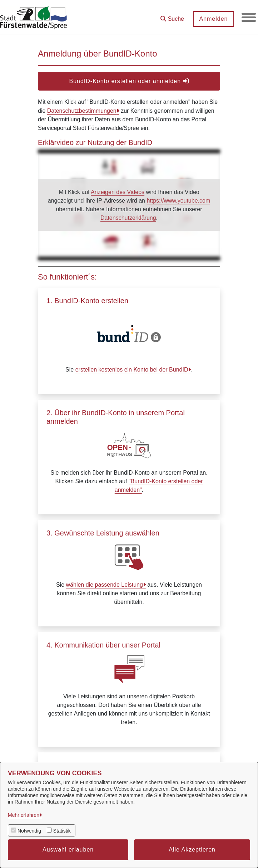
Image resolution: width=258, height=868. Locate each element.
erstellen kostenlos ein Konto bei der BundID (132, 370)
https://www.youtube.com (178, 201)
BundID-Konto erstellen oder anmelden (129, 81)
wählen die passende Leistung (105, 585)
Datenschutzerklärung (128, 218)
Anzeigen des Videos (118, 192)
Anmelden (213, 19)
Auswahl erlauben (68, 850)
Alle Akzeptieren (192, 850)
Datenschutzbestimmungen (82, 111)
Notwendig (29, 831)
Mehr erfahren (24, 815)
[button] (172, 16)
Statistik (62, 831)
